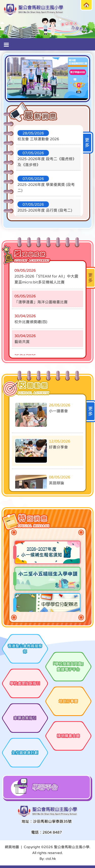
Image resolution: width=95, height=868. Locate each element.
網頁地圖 (12, 847)
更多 (87, 143)
